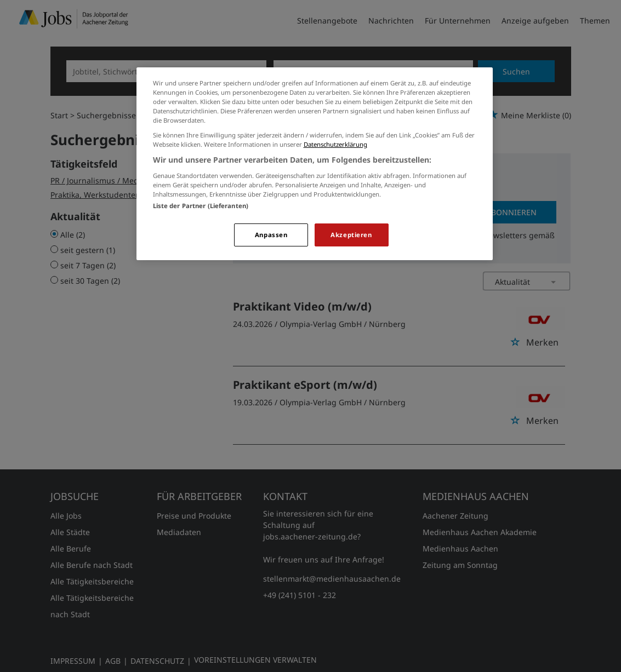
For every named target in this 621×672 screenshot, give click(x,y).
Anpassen (271, 235)
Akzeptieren (351, 235)
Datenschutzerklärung (335, 144)
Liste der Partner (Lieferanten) (201, 206)
